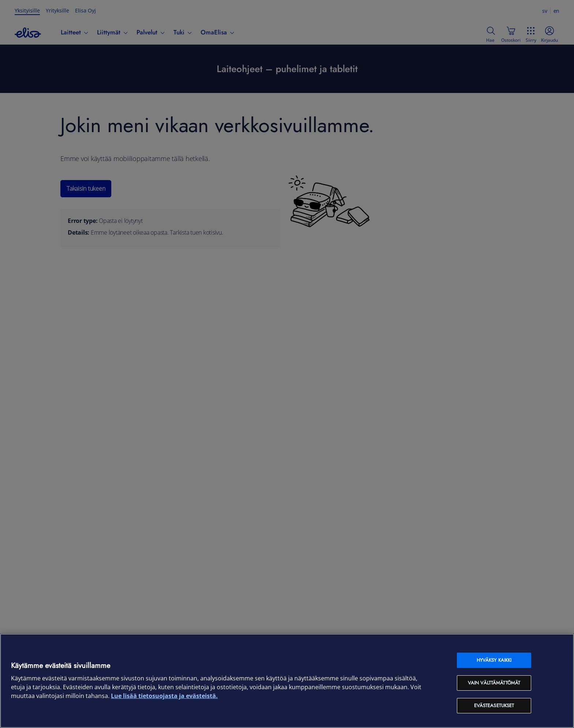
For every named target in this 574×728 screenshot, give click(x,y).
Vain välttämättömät (494, 683)
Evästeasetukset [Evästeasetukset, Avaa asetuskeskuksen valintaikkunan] (494, 705)
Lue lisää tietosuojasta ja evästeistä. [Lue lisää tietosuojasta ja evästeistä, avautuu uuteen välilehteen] (164, 696)
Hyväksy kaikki (494, 660)
